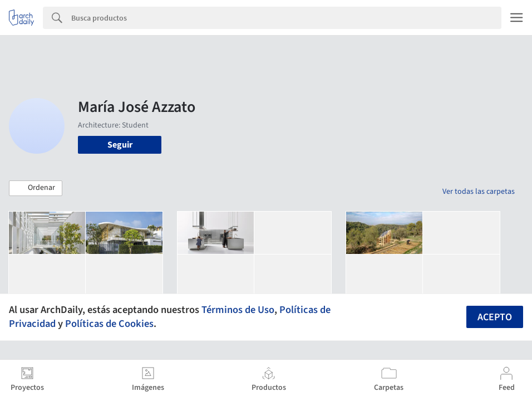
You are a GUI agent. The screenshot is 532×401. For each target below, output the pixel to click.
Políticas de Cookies (109, 324)
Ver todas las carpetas (479, 192)
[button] (36, 188)
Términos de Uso (238, 310)
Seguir (120, 145)
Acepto (495, 317)
